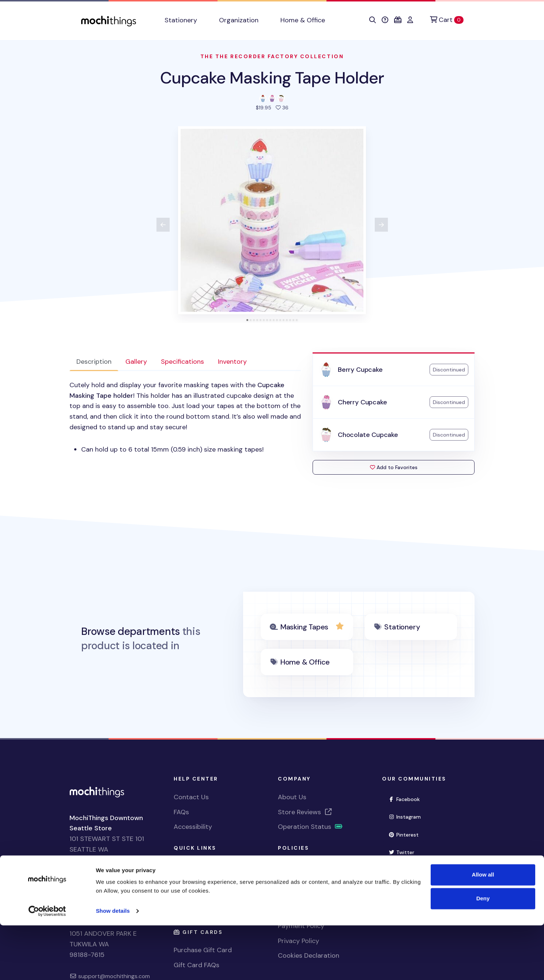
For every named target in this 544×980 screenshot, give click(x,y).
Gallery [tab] (136, 362)
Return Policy (298, 881)
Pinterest (407, 834)
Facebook (407, 799)
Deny (483, 953)
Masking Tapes (304, 627)
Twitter (404, 852)
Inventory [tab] (232, 362)
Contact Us (191, 797)
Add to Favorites (394, 467)
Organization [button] (239, 20)
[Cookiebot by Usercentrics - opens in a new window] (47, 966)
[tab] (247, 320)
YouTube (406, 869)
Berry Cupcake (360, 370)
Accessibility (193, 827)
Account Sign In (198, 896)
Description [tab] (94, 362)
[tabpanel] (185, 417)
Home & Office (305, 662)
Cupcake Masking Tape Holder (272, 78)
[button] (373, 20)
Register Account (200, 881)
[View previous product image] (163, 225)
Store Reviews (305, 812)
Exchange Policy (302, 896)
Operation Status (310, 827)
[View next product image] (381, 225)
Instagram (408, 816)
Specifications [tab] (182, 362)
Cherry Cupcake (362, 402)
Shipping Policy (301, 866)
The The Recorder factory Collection (272, 56)
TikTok (403, 887)
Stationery (402, 627)
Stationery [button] (181, 20)
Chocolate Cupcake (368, 435)
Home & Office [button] (303, 20)
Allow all (483, 929)
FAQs (181, 812)
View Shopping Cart (204, 866)
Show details (113, 966)
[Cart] (447, 20)
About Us (292, 797)
